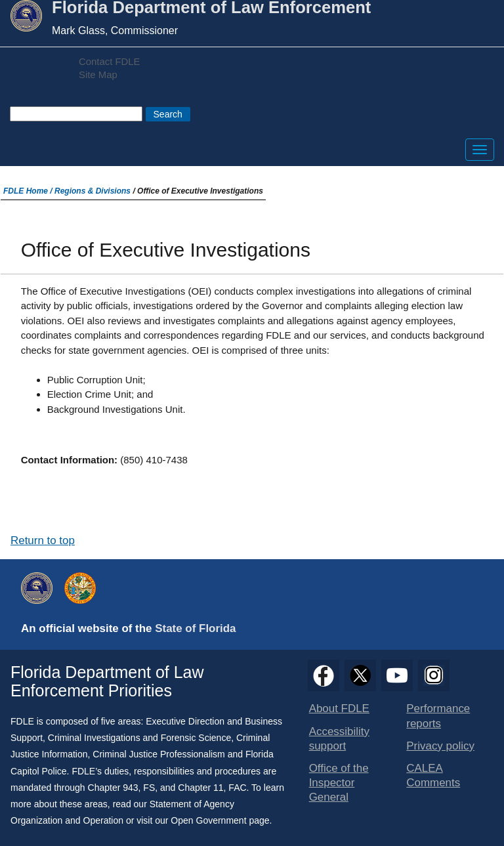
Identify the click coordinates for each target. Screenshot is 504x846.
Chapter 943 (113, 788)
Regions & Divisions (93, 191)
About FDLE (339, 709)
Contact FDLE (109, 62)
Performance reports (438, 716)
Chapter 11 (200, 788)
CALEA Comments (433, 775)
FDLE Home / (29, 191)
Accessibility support (339, 739)
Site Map (98, 75)
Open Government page (220, 820)
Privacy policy (440, 746)
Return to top (43, 540)
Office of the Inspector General (339, 783)
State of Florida (195, 628)
